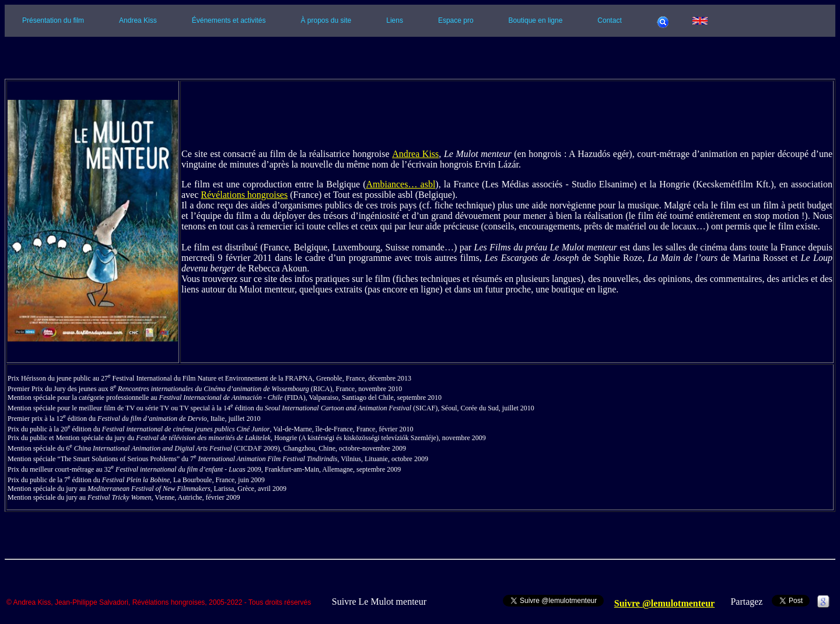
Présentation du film (53, 20)
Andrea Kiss (138, 20)
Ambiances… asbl (400, 184)
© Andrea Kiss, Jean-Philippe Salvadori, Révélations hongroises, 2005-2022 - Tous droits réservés (159, 603)
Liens (395, 20)
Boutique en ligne (536, 20)
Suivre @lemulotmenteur (664, 603)
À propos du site (326, 20)
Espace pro (456, 20)
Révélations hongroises (244, 195)
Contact (609, 20)
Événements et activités (229, 20)
